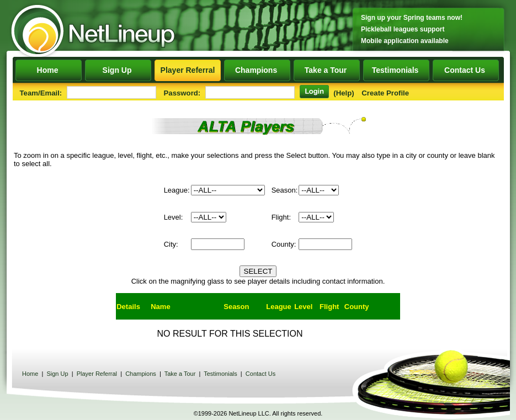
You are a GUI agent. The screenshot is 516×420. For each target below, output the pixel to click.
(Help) (344, 93)
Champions (257, 70)
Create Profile (385, 93)
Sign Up (118, 70)
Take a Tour (327, 70)
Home (48, 70)
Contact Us (466, 70)
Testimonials (396, 70)
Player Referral (188, 70)
